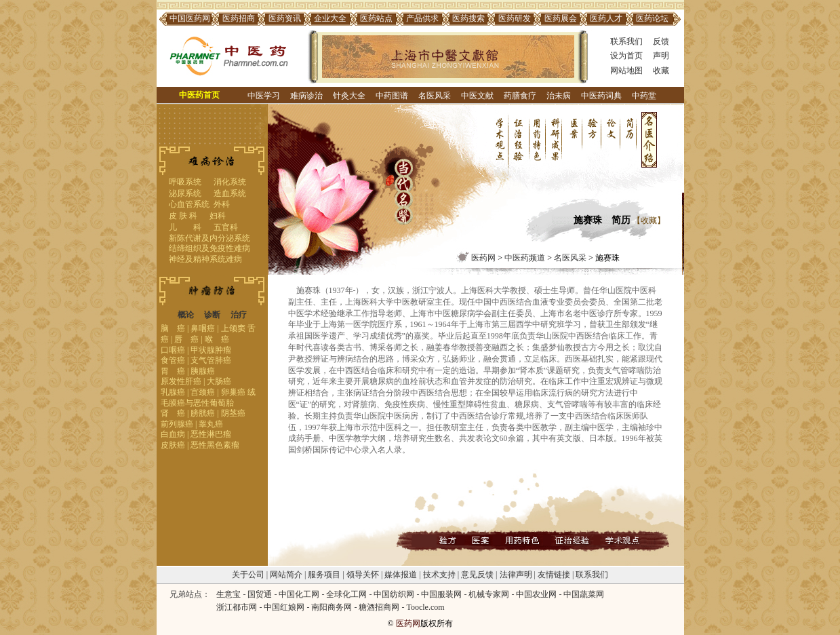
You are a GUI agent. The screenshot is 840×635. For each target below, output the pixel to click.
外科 (222, 204)
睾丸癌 (211, 424)
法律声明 (516, 575)
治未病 (559, 96)
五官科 (226, 227)
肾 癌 (173, 413)
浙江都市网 (237, 607)
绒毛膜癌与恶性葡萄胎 (208, 398)
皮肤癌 (173, 445)
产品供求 (422, 18)
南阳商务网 (332, 607)
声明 (661, 56)
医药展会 (561, 18)
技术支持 (439, 575)
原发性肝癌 (181, 381)
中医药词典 (601, 96)
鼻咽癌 (203, 328)
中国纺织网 (394, 594)
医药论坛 (652, 18)
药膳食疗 (520, 96)
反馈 (661, 41)
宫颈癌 (203, 392)
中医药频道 (525, 258)
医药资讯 (285, 18)
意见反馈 (477, 575)
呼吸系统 (185, 182)
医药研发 (515, 18)
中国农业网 (536, 594)
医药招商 (239, 18)
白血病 (173, 434)
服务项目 (324, 575)
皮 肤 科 (183, 216)
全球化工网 (346, 594)
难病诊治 (306, 96)
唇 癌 (186, 339)
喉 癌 (217, 339)
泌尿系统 (185, 193)
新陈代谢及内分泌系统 (209, 238)
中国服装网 (441, 594)
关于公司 (248, 575)
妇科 (218, 216)
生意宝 (228, 594)
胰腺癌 (203, 371)
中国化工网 (299, 594)
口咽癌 (173, 350)
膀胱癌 (203, 413)
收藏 (661, 71)
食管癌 (173, 360)
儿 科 (185, 227)
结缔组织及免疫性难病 (209, 248)
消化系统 (230, 182)
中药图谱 (392, 96)
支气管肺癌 (211, 360)
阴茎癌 (233, 413)
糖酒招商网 (379, 607)
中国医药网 (190, 18)
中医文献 (477, 96)
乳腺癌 (173, 392)
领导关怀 (363, 575)
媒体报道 (401, 575)
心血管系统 (189, 204)
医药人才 (606, 18)
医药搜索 (468, 18)
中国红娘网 (284, 607)
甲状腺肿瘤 (211, 350)
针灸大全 (349, 96)
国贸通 (260, 594)
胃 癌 (173, 371)
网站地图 (626, 71)
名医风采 (435, 96)
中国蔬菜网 (584, 594)
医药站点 (376, 18)
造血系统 (230, 193)
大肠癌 (219, 381)
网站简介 (286, 575)
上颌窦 (233, 328)
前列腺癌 (177, 424)
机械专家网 (489, 594)
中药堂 (644, 96)
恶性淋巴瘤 (211, 434)
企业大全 (330, 18)
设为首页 (626, 56)
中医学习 (264, 96)
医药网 (483, 258)
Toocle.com (425, 607)
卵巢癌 (233, 392)
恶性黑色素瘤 (215, 445)
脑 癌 (173, 328)
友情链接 (554, 575)
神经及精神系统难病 (205, 259)
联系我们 (626, 41)
